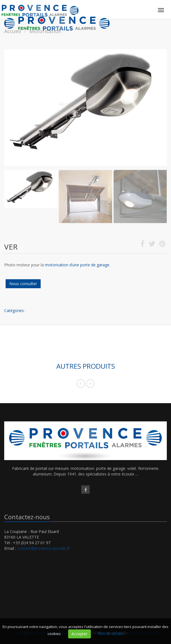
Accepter (79, 634)
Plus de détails (111, 633)
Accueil (13, 31)
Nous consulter (23, 284)
